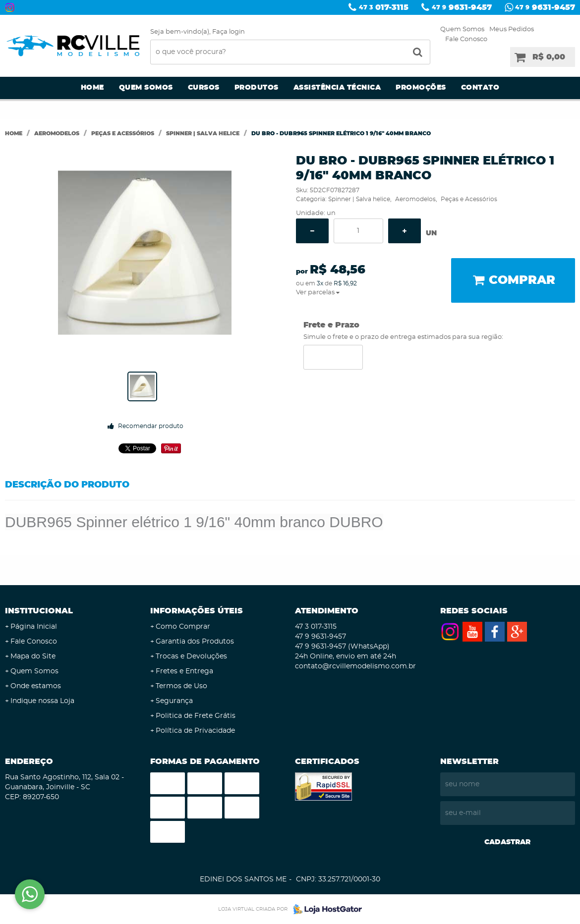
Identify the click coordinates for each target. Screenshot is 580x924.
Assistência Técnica (337, 88)
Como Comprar (183, 627)
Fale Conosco (466, 39)
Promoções (421, 88)
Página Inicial (34, 627)
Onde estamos (36, 686)
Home (92, 88)
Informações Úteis (197, 611)
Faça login (229, 32)
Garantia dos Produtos (195, 642)
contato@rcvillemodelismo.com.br (355, 666)
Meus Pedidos (512, 29)
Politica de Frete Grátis (196, 716)
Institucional (39, 611)
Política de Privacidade (195, 731)
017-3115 (384, 7)
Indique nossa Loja (42, 701)
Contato (480, 88)
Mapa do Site (33, 656)
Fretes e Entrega (184, 671)
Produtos (257, 88)
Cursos (204, 88)
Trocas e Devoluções (191, 656)
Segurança (174, 701)
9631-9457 (462, 7)
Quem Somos (462, 29)
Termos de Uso (181, 686)
